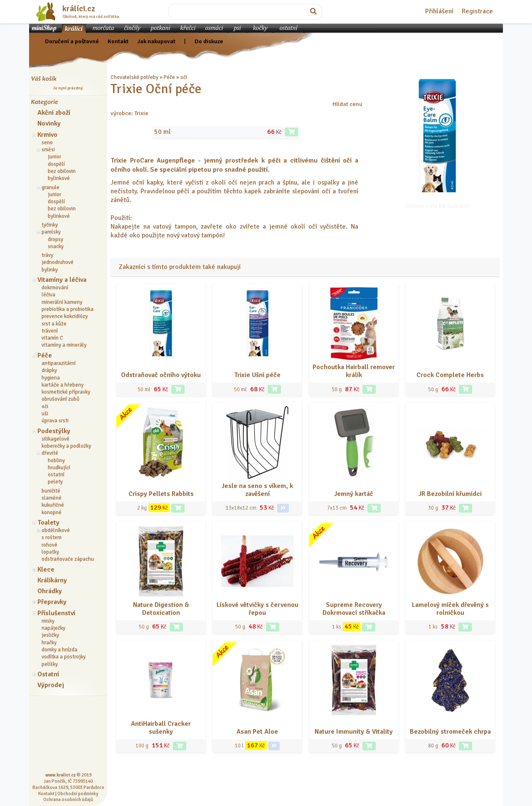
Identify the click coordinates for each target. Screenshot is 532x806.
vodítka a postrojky (64, 657)
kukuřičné (53, 505)
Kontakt (118, 41)
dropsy (55, 239)
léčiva (48, 295)
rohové (49, 545)
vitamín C (52, 338)
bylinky (50, 270)
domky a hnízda (59, 650)
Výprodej (51, 685)
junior (54, 157)
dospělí (56, 164)
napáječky (53, 628)
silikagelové (55, 439)
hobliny (56, 461)
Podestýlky (54, 431)
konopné (52, 513)
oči (45, 407)
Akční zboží (54, 113)
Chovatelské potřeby (134, 77)
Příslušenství (56, 613)
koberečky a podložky (66, 446)
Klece (46, 569)
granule (50, 187)
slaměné (52, 498)
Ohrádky (50, 591)
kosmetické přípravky (66, 392)
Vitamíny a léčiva (62, 280)
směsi (48, 150)
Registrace (477, 11)
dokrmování (55, 288)
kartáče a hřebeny (63, 385)
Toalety (48, 523)
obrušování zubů (60, 399)
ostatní (56, 475)
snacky (56, 246)
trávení (50, 331)
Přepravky (52, 602)
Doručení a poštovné (72, 41)
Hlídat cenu (347, 104)
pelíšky (50, 664)
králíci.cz (79, 9)
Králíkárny (52, 580)
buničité (51, 491)
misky (48, 621)
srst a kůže (54, 324)
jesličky (50, 635)
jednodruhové (58, 262)
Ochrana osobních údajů (68, 799)
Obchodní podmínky (78, 794)
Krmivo (47, 135)
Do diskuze (209, 41)
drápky (49, 370)
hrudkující (59, 468)
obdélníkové (56, 530)
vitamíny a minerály (64, 345)
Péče (45, 355)
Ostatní (48, 674)
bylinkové (59, 178)
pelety (55, 482)
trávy (47, 255)
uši (45, 414)
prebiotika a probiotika (68, 309)
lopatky (50, 552)
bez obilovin (62, 171)
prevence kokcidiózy (65, 316)
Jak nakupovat (156, 41)
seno (47, 143)
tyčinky (50, 225)
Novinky (49, 123)
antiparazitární (59, 363)
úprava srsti (55, 421)
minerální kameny (62, 302)
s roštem (52, 537)
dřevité (50, 453)
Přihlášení (439, 11)
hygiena (51, 378)
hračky (49, 643)
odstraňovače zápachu (68, 559)
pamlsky (51, 232)
